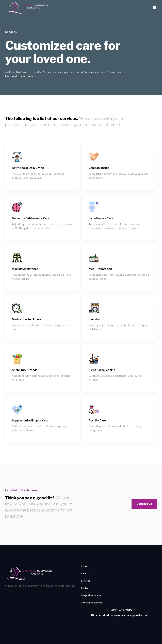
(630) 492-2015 (122, 610)
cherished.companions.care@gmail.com (121, 615)
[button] (155, 8)
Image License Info (91, 595)
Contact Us (144, 504)
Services (11, 32)
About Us (86, 574)
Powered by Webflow (92, 603)
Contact (85, 588)
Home (84, 566)
